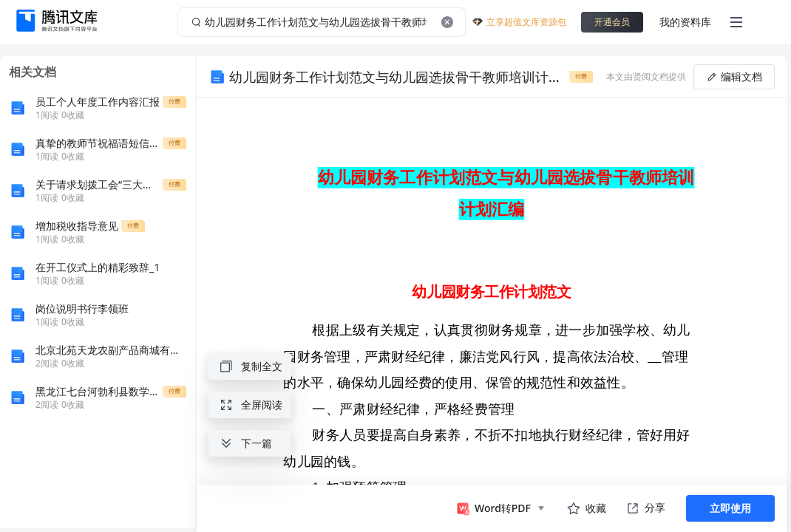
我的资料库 (685, 22)
